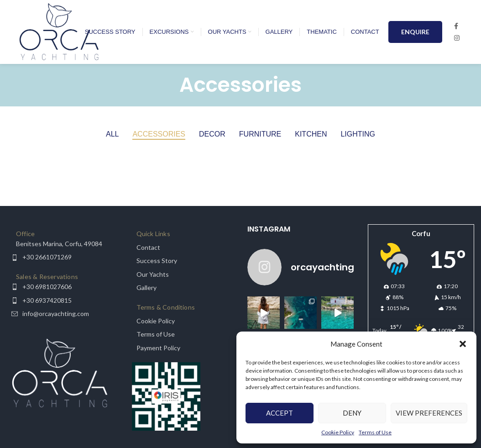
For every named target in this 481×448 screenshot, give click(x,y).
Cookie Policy (338, 432)
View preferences (429, 413)
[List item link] (60, 244)
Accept (280, 413)
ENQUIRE (415, 32)
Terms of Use (375, 432)
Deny (352, 413)
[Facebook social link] (456, 26)
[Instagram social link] (457, 38)
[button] (463, 344)
